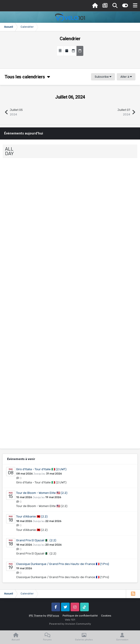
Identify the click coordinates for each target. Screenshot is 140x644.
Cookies (106, 616)
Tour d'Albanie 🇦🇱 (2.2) (32, 516)
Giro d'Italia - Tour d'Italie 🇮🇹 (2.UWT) (41, 469)
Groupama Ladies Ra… (43, 292)
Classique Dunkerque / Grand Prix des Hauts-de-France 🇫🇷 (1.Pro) (63, 564)
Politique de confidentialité (80, 616)
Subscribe (103, 77)
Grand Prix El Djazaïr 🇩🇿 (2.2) (36, 540)
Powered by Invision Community (70, 624)
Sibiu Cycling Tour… (41, 176)
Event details (14, 196)
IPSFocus (53, 616)
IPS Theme (36, 616)
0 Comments (56, 209)
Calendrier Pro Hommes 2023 (26, 206)
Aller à (126, 77)
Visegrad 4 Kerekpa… (43, 350)
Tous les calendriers (27, 77)
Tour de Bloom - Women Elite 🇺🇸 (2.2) (42, 493)
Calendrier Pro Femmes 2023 (25, 322)
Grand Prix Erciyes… (42, 234)
